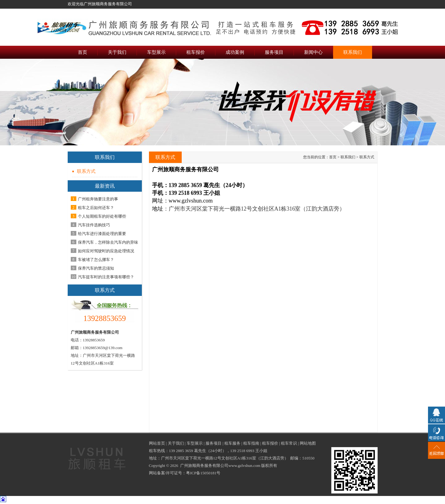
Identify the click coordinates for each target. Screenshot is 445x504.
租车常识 (289, 443)
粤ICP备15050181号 (203, 473)
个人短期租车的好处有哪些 (102, 216)
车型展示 (195, 443)
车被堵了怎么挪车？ (96, 260)
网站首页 (157, 443)
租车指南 (251, 443)
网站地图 (308, 443)
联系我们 (348, 157)
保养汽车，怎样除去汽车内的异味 (108, 242)
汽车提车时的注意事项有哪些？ (106, 277)
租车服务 (232, 443)
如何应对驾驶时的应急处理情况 (106, 251)
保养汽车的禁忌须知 (96, 268)
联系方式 (86, 171)
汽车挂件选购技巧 (94, 225)
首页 (333, 157)
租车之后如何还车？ (96, 208)
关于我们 (176, 443)
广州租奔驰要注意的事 (98, 199)
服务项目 (214, 443)
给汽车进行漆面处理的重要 (102, 234)
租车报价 (270, 443)
